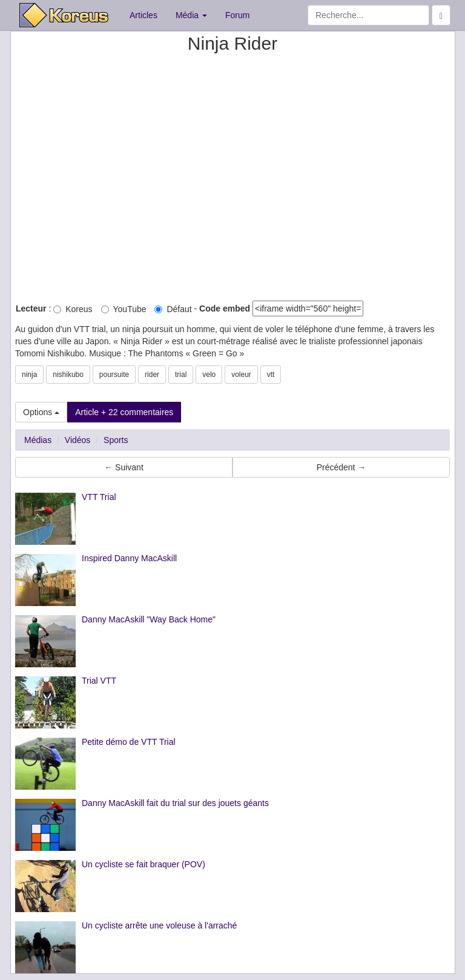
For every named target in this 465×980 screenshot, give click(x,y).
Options (41, 412)
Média (191, 15)
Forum (237, 15)
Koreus (73, 309)
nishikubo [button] (68, 375)
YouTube (124, 309)
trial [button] (181, 375)
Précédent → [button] (341, 467)
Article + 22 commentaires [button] (124, 412)
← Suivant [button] (124, 467)
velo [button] (209, 375)
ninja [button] (29, 375)
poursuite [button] (114, 375)
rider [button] (152, 375)
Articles (143, 15)
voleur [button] (241, 375)
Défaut (173, 309)
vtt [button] (271, 375)
